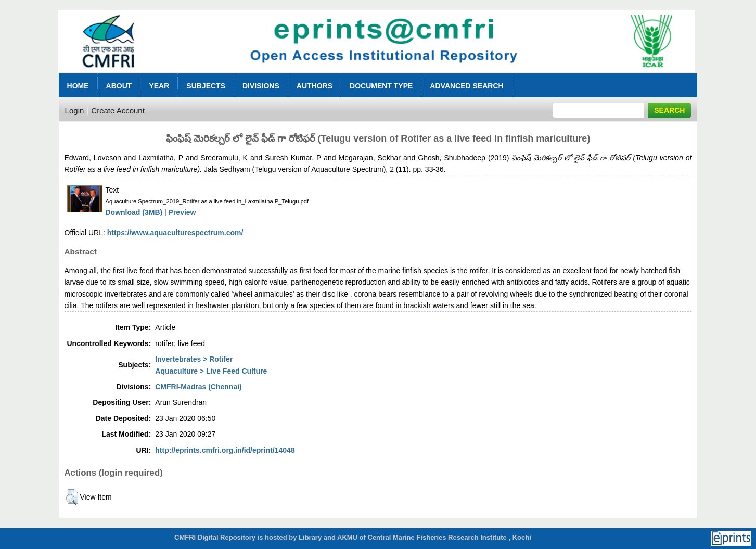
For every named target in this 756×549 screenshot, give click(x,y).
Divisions (261, 86)
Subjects (206, 86)
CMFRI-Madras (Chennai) (198, 387)
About (119, 86)
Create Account (118, 111)
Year (159, 86)
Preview (182, 212)
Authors (315, 86)
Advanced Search (466, 86)
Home (78, 86)
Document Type (381, 86)
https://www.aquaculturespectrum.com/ (175, 233)
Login (75, 111)
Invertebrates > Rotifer (194, 359)
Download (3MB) (134, 212)
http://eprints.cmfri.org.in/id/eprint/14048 (225, 450)
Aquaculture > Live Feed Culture (211, 371)
